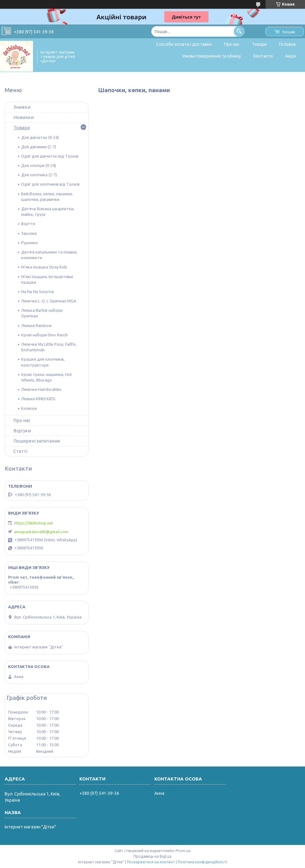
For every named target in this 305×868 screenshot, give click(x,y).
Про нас (232, 44)
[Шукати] (239, 31)
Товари (259, 44)
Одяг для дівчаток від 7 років (50, 156)
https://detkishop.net (34, 523)
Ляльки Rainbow (36, 325)
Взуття (28, 224)
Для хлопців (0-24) (39, 165)
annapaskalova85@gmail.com (41, 532)
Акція (290, 56)
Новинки (23, 117)
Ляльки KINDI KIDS (38, 399)
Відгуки (22, 431)
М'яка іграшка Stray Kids (44, 267)
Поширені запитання (37, 441)
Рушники (29, 243)
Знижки (22, 107)
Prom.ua (183, 851)
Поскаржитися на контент (151, 862)
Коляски (29, 408)
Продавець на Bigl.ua (152, 856)
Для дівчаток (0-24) (40, 137)
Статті (20, 451)
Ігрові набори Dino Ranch (45, 335)
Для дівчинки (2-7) (39, 147)
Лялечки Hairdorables (41, 389)
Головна (287, 44)
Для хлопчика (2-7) (39, 175)
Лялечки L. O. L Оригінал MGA (49, 301)
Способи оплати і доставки (184, 44)
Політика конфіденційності (202, 862)
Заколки (29, 233)
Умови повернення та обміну (211, 56)
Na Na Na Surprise (38, 292)
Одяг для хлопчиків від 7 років (50, 184)
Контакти (263, 56)
